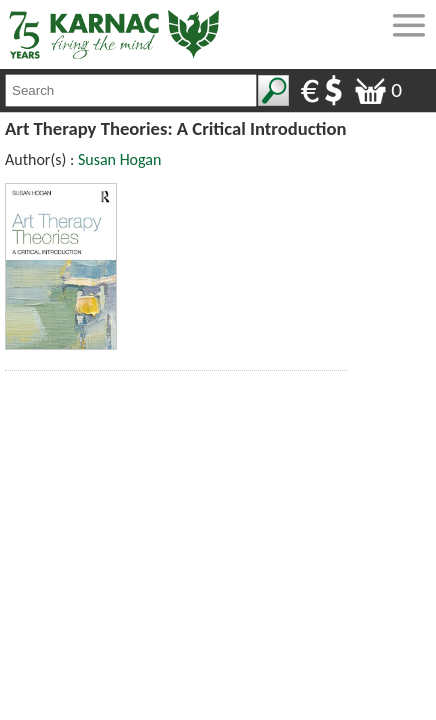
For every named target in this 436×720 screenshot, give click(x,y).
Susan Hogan (119, 159)
